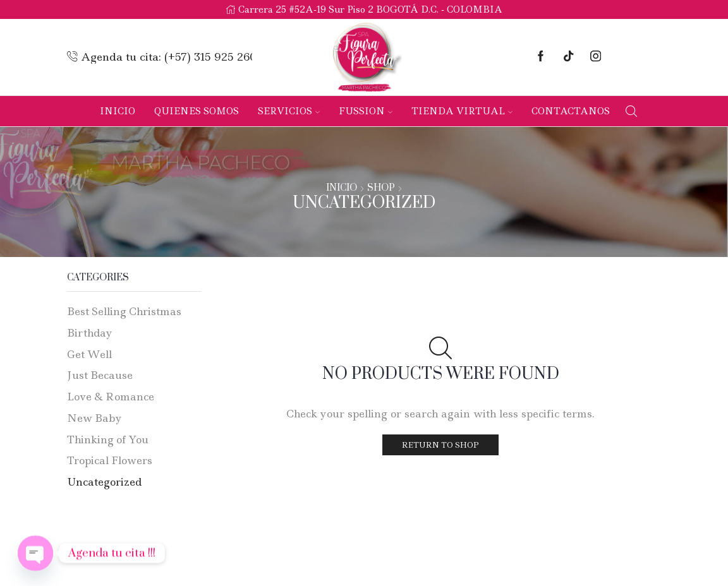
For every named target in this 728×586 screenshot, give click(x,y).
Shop (381, 188)
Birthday (90, 333)
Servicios (289, 111)
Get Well (89, 354)
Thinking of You (108, 439)
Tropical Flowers (110, 460)
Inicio (118, 111)
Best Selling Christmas (124, 311)
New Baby (94, 418)
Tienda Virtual (462, 111)
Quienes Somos (197, 111)
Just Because (100, 375)
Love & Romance (111, 397)
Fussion (366, 111)
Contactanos (571, 111)
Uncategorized (104, 482)
